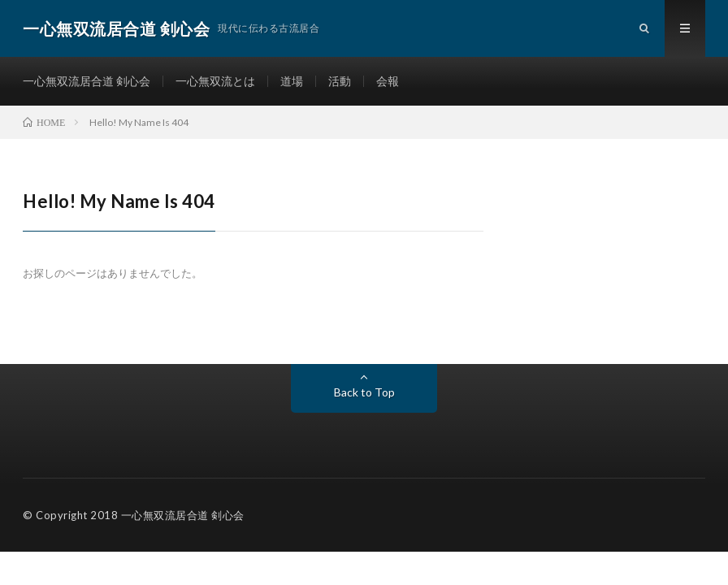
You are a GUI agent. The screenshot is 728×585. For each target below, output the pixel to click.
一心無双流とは (215, 81)
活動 (340, 81)
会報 (388, 81)
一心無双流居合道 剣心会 (87, 81)
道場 (292, 81)
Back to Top (364, 392)
